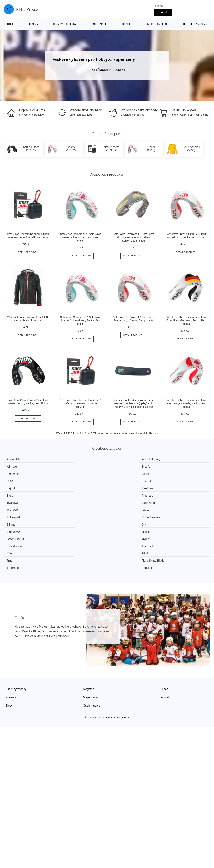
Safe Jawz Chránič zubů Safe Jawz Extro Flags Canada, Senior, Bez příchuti (186, 404)
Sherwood (15, 466)
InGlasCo (14, 480)
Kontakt (165, 636)
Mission (66, 493)
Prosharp (173, 473)
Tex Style (120, 480)
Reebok (172, 466)
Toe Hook (67, 500)
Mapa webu (91, 636)
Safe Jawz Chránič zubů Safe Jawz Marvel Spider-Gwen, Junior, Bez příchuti (81, 237)
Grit (170, 487)
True (11, 507)
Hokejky (128, 24)
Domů (11, 24)
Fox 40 (172, 480)
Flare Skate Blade (73, 507)
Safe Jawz (15, 493)
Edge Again (69, 480)
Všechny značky (16, 628)
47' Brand (120, 507)
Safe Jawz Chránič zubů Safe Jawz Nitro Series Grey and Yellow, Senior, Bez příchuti (133, 237)
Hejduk (13, 473)
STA (117, 500)
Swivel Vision (17, 500)
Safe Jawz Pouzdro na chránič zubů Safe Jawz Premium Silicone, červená (81, 404)
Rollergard (15, 487)
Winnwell (120, 459)
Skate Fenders (71, 487)
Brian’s (172, 459)
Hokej (32, 24)
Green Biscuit (123, 493)
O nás (164, 628)
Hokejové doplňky (64, 24)
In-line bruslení (157, 24)
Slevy (9, 644)
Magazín (89, 628)
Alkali (171, 500)
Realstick (173, 507)
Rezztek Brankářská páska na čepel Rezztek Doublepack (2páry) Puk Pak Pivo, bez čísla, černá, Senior (133, 404)
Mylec (171, 493)
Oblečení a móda (194, 24)
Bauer (65, 466)
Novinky (11, 636)
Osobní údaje (92, 644)
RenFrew (67, 473)
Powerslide (15, 459)
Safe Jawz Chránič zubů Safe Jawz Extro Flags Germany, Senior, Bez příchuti (186, 320)
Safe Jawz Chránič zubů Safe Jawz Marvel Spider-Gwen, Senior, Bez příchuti (81, 320)
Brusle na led (99, 24)
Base (118, 473)
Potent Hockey (71, 459)
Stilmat (119, 487)
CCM (118, 466)
